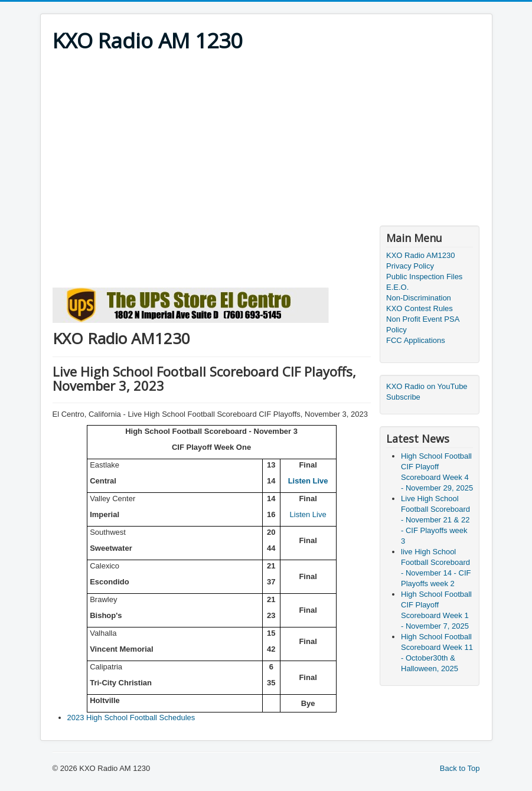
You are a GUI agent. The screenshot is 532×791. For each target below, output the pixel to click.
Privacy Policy (410, 266)
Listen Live (308, 481)
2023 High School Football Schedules (131, 718)
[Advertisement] (266, 143)
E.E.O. (397, 287)
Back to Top (460, 768)
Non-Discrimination (419, 298)
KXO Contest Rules (420, 308)
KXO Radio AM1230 (420, 255)
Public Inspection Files (424, 277)
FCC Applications (416, 340)
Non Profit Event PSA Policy (423, 324)
